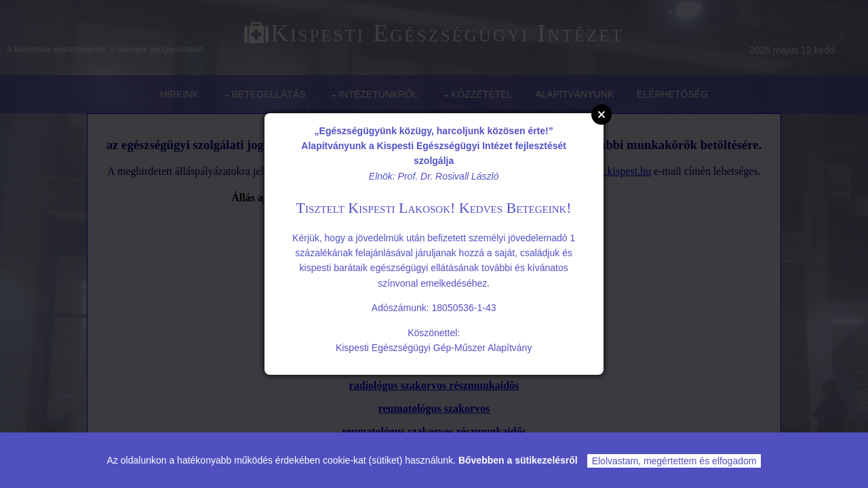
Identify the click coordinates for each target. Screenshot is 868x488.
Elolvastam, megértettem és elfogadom (674, 461)
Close (601, 115)
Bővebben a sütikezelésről (518, 460)
